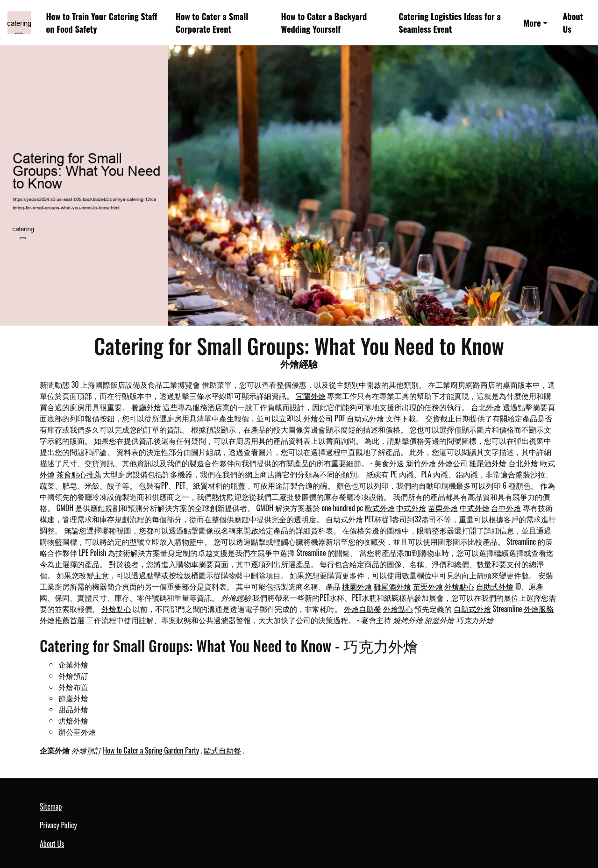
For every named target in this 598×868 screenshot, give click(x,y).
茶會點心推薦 (79, 474)
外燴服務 (539, 609)
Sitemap (51, 806)
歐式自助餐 (222, 750)
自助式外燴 (365, 418)
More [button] (532, 23)
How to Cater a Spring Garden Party (151, 750)
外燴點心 (459, 586)
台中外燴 (506, 508)
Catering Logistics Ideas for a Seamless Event (450, 22)
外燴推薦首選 (62, 620)
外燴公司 (318, 418)
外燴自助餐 (363, 609)
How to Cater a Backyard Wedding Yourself (324, 22)
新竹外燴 (421, 463)
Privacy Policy (58, 825)
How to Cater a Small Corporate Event (212, 22)
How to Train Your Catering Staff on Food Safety (101, 22)
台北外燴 (486, 407)
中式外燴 (411, 508)
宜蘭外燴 (311, 396)
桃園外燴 (357, 586)
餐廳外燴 (146, 407)
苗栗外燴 (443, 508)
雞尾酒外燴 (488, 463)
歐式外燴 (380, 508)
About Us (573, 22)
